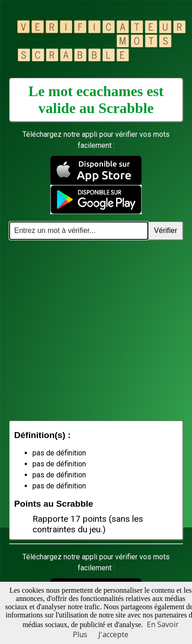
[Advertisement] (86, 330)
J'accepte (113, 634)
